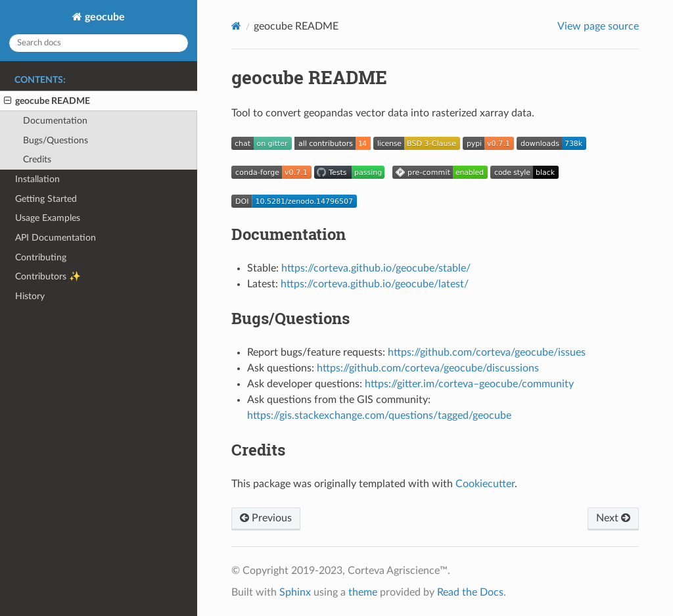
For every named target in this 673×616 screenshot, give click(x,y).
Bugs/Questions (56, 140)
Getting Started (46, 199)
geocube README (47, 101)
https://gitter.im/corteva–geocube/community (469, 384)
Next (613, 518)
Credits (37, 159)
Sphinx (295, 592)
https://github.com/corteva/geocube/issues (487, 352)
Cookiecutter (485, 484)
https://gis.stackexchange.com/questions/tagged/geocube (379, 415)
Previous (266, 518)
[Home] (236, 26)
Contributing (41, 257)
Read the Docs (470, 592)
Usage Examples (48, 218)
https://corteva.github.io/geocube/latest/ (375, 284)
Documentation (55, 121)
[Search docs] (99, 43)
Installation (37, 179)
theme (363, 592)
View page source (598, 26)
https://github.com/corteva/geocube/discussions (428, 368)
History (30, 296)
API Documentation (56, 238)
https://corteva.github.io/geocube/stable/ (376, 268)
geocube (104, 17)
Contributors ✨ (48, 276)
